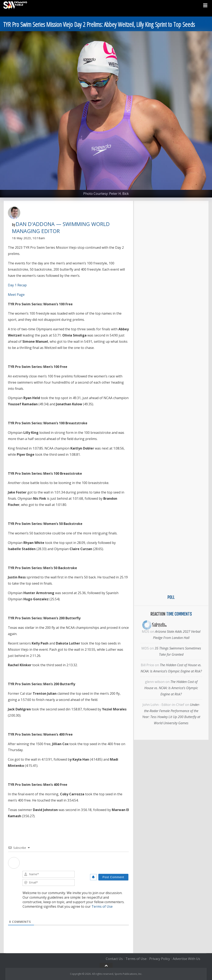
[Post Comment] (113, 877)
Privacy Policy (160, 959)
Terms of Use (102, 906)
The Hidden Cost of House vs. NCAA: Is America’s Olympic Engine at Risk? (171, 688)
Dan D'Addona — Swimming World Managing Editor (61, 227)
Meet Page (16, 295)
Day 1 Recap (17, 285)
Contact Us (114, 959)
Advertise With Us (186, 959)
